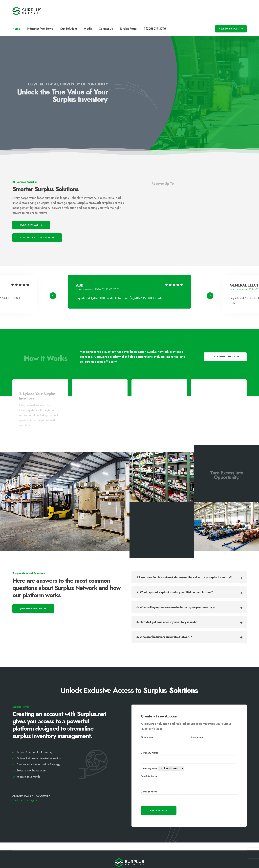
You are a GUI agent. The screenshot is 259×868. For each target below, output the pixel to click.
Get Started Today (225, 357)
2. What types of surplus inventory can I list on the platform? (175, 592)
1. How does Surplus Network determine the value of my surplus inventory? (184, 577)
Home (16, 29)
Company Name (150, 753)
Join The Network (33, 609)
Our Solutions (69, 29)
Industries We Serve (40, 29)
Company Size (149, 768)
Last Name (197, 737)
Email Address (149, 776)
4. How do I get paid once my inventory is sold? (166, 622)
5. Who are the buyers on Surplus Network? (164, 637)
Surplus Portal (128, 29)
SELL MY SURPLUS (231, 29)
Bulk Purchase (31, 225)
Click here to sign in (25, 800)
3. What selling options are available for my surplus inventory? (176, 607)
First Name (147, 737)
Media (88, 29)
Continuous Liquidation (37, 238)
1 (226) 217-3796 (155, 29)
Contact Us (106, 29)
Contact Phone (149, 792)
